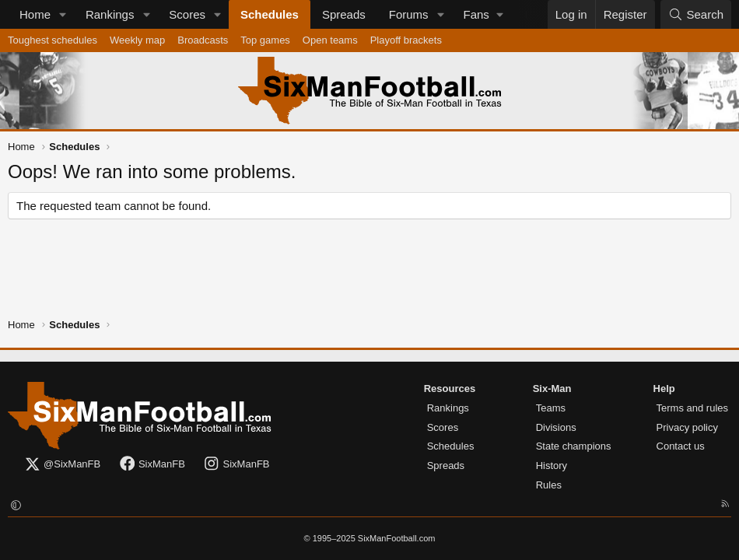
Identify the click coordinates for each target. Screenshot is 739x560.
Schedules (270, 14)
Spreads (344, 14)
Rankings (110, 14)
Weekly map (137, 40)
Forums (409, 14)
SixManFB (152, 465)
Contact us (681, 446)
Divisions (556, 427)
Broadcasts (203, 40)
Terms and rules (692, 408)
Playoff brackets (406, 40)
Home (35, 14)
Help (664, 388)
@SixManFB (62, 465)
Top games (265, 40)
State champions (574, 446)
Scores (187, 14)
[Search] (696, 14)
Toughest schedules (53, 40)
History (552, 465)
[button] (63, 14)
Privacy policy (687, 427)
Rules (549, 485)
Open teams (330, 40)
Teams (551, 408)
